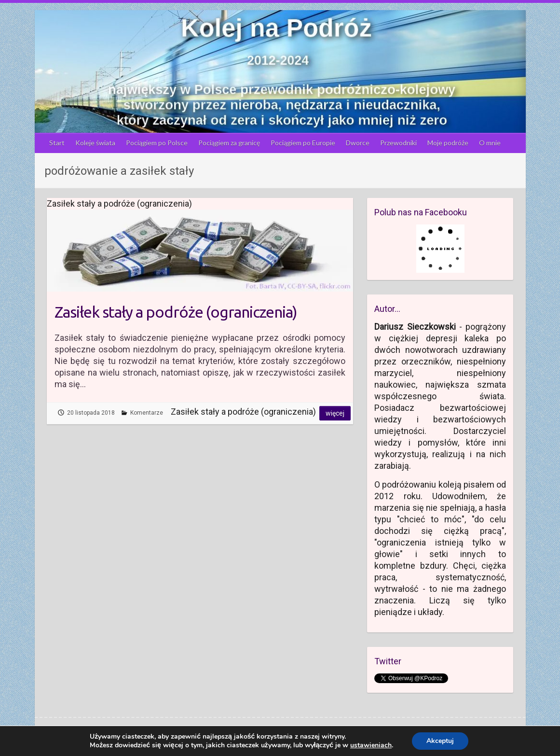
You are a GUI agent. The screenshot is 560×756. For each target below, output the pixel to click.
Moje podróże (448, 143)
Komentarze (147, 413)
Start (57, 143)
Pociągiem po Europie (303, 143)
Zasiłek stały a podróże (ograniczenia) (176, 312)
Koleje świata (95, 143)
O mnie (490, 143)
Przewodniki (398, 143)
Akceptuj (440, 741)
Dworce (358, 143)
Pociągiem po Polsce (157, 143)
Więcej (335, 413)
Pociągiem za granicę (229, 143)
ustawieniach (371, 745)
